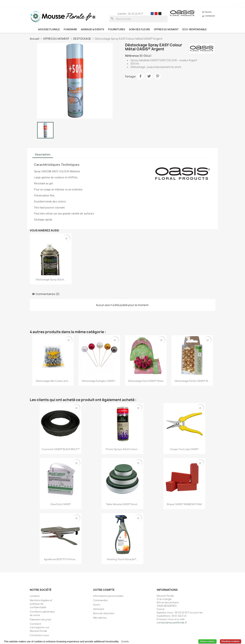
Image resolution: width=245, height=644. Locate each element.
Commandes (100, 600)
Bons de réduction (104, 613)
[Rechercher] (138, 19)
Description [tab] (43, 154)
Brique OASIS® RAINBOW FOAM (184, 504)
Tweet (149, 76)
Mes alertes (100, 618)
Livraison (35, 596)
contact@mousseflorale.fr (172, 622)
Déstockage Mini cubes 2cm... (53, 381)
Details (125, 641)
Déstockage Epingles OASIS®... (99, 381)
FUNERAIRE (70, 29)
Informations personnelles (108, 596)
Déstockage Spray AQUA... (51, 280)
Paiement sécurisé (40, 619)
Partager (140, 76)
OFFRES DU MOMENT (166, 29)
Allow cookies (207, 641)
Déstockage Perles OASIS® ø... (192, 381)
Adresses (99, 609)
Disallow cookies (231, 641)
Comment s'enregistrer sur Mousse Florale (40, 627)
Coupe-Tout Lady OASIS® (184, 449)
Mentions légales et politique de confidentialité (41, 604)
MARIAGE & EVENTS (93, 29)
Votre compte (104, 590)
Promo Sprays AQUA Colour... (122, 449)
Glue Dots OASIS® (61, 504)
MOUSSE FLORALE (49, 29)
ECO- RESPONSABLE (195, 29)
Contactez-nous (39, 635)
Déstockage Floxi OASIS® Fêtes (146, 381)
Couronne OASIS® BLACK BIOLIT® (61, 449)
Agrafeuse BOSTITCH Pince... (61, 559)
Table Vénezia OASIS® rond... (122, 504)
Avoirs (97, 605)
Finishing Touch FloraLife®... (122, 559)
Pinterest (158, 76)
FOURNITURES (117, 29)
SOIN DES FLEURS (139, 29)
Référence (132, 56)
